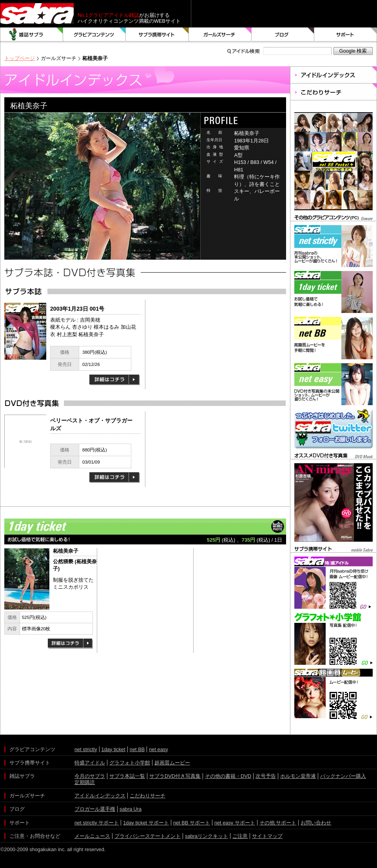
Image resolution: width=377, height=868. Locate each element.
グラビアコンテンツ (94, 35)
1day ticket (113, 749)
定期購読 (85, 782)
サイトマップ (267, 836)
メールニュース (92, 836)
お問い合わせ (316, 823)
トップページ (20, 58)
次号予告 (266, 776)
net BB (137, 749)
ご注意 (240, 836)
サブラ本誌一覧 (127, 776)
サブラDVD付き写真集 (175, 776)
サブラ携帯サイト (157, 35)
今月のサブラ (90, 776)
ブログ (283, 35)
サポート (346, 35)
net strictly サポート (97, 823)
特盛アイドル (90, 763)
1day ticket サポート (146, 823)
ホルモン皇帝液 (298, 776)
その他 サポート (278, 823)
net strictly (86, 749)
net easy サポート (235, 823)
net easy (158, 749)
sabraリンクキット (207, 836)
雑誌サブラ (32, 35)
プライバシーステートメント (148, 836)
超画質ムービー (172, 763)
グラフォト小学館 (130, 763)
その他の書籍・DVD (228, 776)
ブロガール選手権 (95, 809)
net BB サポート (192, 823)
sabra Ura (130, 809)
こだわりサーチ (148, 796)
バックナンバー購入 (343, 776)
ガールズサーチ (220, 35)
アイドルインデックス (100, 796)
